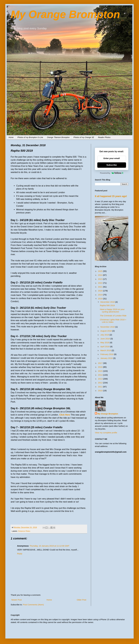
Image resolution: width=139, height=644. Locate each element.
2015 (101, 371)
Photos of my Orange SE (84, 137)
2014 (101, 375)
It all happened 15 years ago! (111, 196)
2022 (101, 283)
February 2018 (107, 354)
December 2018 (108, 302)
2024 (101, 275)
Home (11, 137)
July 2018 (105, 335)
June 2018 (105, 339)
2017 (101, 363)
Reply (20, 554)
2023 (101, 279)
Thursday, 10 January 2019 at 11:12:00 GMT (49, 546)
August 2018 (106, 331)
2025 (101, 271)
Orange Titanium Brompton (58, 137)
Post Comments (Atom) (33, 605)
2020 (101, 291)
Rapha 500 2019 (107, 305)
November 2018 (108, 327)
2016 (101, 367)
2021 (101, 287)
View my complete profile (106, 433)
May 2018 (105, 342)
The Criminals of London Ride (113, 316)
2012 (101, 383)
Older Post (81, 600)
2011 (101, 387)
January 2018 (107, 358)
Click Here (65, 415)
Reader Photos (104, 137)
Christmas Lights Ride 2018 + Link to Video (113, 321)
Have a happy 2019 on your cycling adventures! (112, 310)
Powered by (112, 173)
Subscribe (112, 165)
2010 (101, 391)
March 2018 (106, 350)
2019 (101, 295)
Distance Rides (24, 531)
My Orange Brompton (65, 14)
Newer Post (17, 600)
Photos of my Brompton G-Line (30, 137)
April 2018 (105, 346)
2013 (101, 379)
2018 (101, 299)
